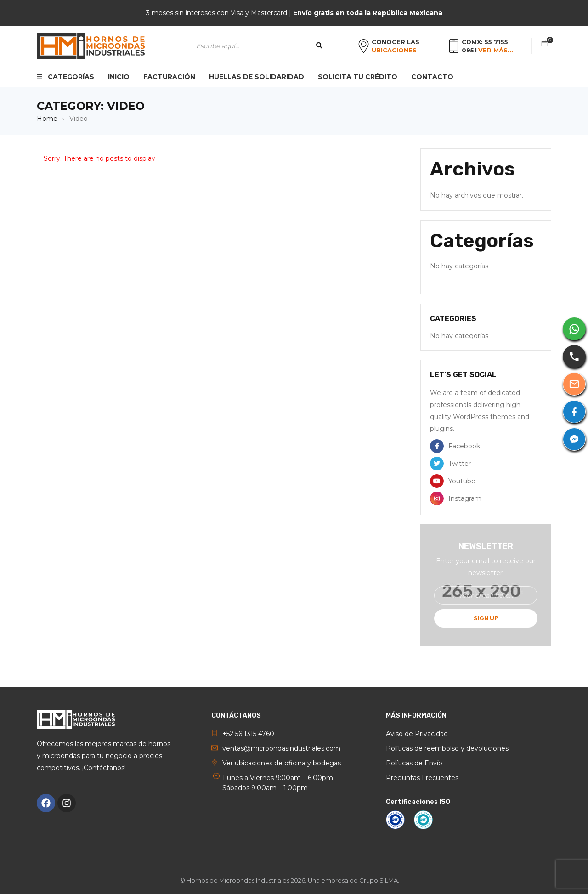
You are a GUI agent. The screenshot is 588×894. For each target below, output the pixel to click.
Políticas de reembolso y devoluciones (447, 748)
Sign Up (486, 618)
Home (47, 119)
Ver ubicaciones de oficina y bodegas (282, 763)
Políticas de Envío (414, 763)
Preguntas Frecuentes (422, 778)
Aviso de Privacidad (417, 734)
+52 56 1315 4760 (248, 734)
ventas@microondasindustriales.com (281, 748)
